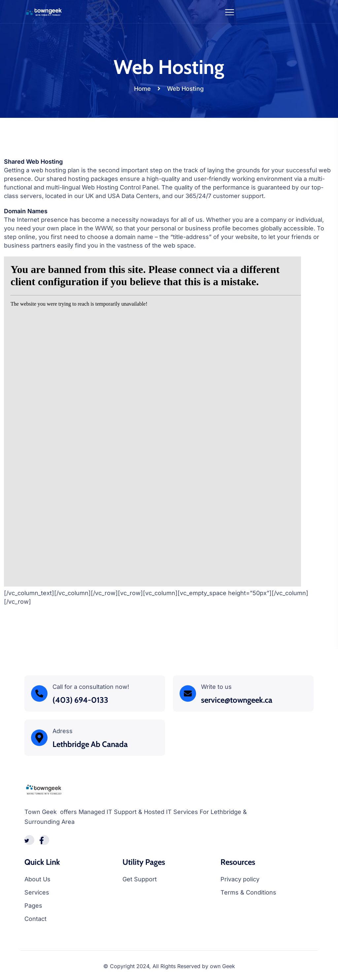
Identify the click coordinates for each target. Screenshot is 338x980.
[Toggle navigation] (230, 11)
